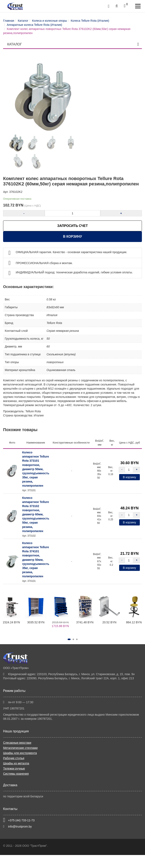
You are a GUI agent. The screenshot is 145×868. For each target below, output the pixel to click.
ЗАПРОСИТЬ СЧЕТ (72, 226)
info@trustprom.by (20, 826)
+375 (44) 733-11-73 (21, 820)
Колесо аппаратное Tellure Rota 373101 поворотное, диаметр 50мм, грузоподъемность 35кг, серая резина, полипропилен (36, 469)
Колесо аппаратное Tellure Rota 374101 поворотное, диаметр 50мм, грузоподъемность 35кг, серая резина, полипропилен (36, 560)
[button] (69, 639)
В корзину (73, 237)
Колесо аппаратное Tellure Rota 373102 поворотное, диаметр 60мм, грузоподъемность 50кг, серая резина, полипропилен (36, 514)
